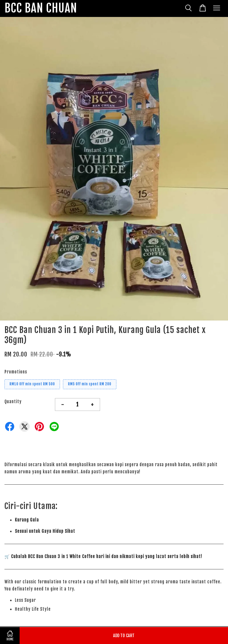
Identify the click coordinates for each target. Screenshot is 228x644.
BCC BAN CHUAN (41, 8)
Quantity (13, 402)
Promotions (16, 372)
